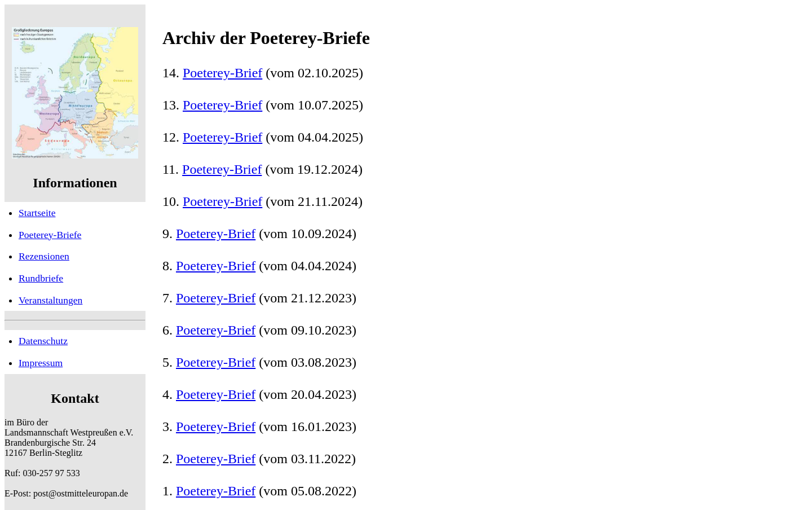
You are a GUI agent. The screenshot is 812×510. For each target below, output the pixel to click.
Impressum (41, 363)
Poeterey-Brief (222, 73)
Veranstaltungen (50, 300)
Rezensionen (44, 256)
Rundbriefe (41, 278)
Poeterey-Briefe (50, 235)
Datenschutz (43, 341)
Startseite (37, 213)
